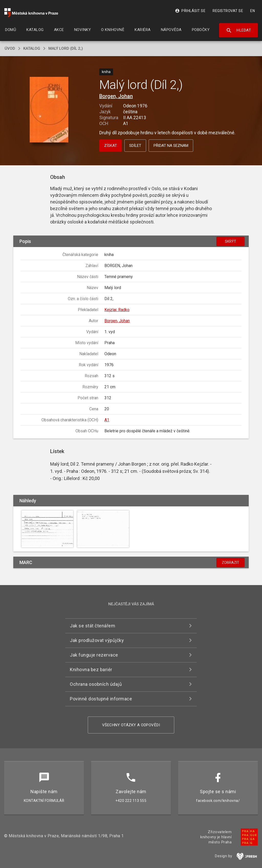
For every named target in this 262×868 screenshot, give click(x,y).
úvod (10, 48)
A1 (107, 420)
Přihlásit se (190, 11)
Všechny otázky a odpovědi (131, 725)
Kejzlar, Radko (117, 310)
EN (253, 11)
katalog (32, 48)
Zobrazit (231, 563)
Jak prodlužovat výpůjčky (97, 640)
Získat (111, 146)
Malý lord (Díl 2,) (66, 48)
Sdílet (135, 146)
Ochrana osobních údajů (96, 684)
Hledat (239, 30)
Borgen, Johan (116, 96)
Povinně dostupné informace (101, 699)
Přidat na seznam (171, 146)
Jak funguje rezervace (94, 655)
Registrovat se (228, 11)
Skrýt (231, 241)
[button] (49, 110)
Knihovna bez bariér (91, 670)
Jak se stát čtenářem (92, 626)
